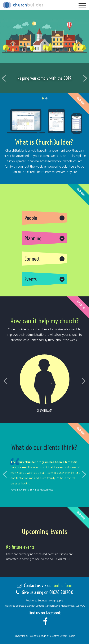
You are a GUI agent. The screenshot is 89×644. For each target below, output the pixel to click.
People (31, 218)
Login (72, 636)
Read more (63, 559)
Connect (32, 259)
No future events (20, 547)
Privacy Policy (21, 636)
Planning (33, 238)
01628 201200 (61, 592)
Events (31, 279)
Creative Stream (59, 636)
